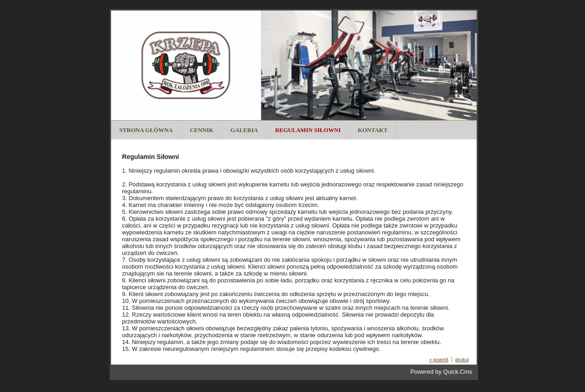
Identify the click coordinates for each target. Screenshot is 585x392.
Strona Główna (146, 130)
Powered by (441, 372)
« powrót (439, 360)
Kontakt (373, 130)
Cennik (202, 130)
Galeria (244, 130)
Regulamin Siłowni (308, 130)
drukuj (462, 360)
